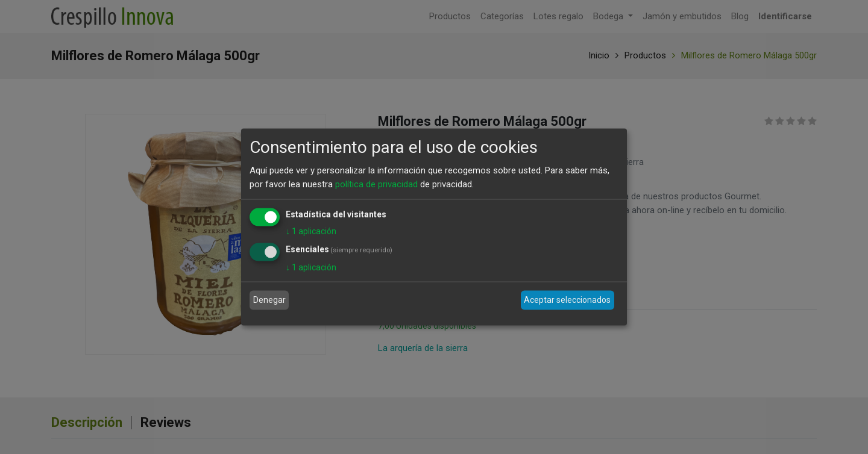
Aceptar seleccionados (567, 300)
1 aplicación (311, 231)
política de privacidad (376, 184)
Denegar (269, 300)
